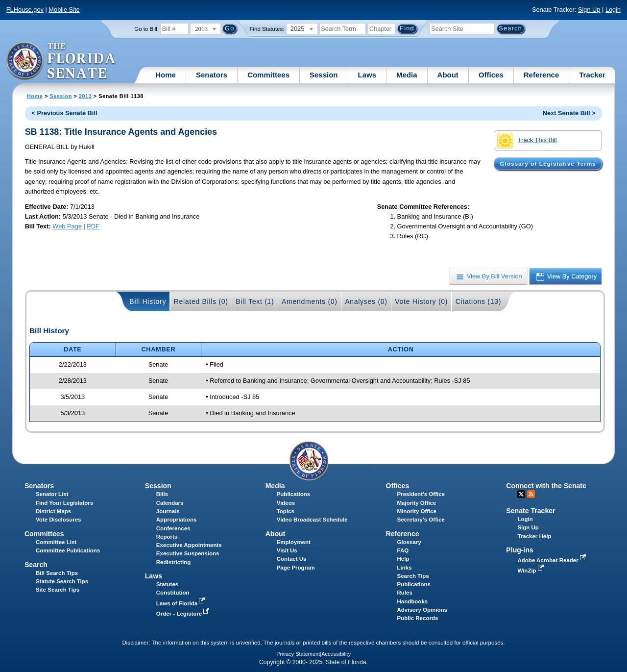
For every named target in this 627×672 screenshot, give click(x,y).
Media (407, 75)
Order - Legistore (184, 614)
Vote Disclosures (59, 520)
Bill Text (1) (255, 301)
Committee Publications (68, 550)
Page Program (296, 568)
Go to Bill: (146, 29)
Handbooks (413, 601)
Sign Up (589, 10)
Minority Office (417, 511)
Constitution (173, 593)
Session (324, 75)
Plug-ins (520, 550)
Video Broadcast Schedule (312, 520)
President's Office (421, 494)
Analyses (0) (366, 301)
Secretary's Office (421, 520)
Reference (542, 75)
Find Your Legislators (64, 503)
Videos (286, 503)
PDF (93, 226)
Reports (167, 537)
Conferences (173, 528)
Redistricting (173, 562)
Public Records (418, 618)
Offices (491, 75)
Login (613, 10)
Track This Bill (527, 141)
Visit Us (287, 550)
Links (405, 568)
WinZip (531, 571)
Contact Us (292, 559)
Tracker (592, 75)
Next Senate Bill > (569, 113)
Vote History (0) (421, 301)
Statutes (167, 584)
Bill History (148, 301)
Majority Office (417, 503)
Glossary (409, 542)
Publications (293, 494)
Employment (294, 542)
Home (166, 75)
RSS (531, 494)
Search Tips (413, 576)
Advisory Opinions (422, 610)
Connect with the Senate (546, 486)
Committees (268, 75)
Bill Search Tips (57, 573)
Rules (405, 593)
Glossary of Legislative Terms (548, 164)
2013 (85, 96)
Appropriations (177, 520)
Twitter (521, 494)
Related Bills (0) (201, 301)
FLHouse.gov (25, 10)
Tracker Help (534, 536)
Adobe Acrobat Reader (553, 560)
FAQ (403, 550)
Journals (168, 511)
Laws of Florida (182, 603)
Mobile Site (64, 10)
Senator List (52, 494)
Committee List (56, 542)
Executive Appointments (189, 545)
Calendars (170, 503)
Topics (286, 511)
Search (36, 565)
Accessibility (336, 654)
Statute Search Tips (62, 581)
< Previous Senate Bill (64, 113)
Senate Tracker (531, 511)
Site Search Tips (58, 590)
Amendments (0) (310, 301)
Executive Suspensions (188, 553)
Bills (162, 494)
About (448, 75)
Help (403, 559)
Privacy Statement (298, 654)
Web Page (67, 226)
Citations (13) (478, 301)
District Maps (53, 511)
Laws (367, 75)
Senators (212, 75)
